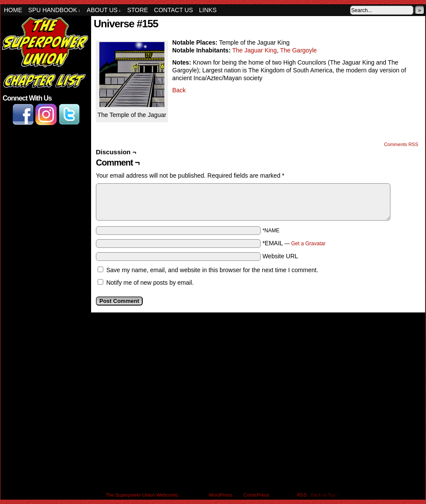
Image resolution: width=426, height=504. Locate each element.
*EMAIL (294, 243)
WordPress (220, 495)
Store (138, 10)
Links (208, 10)
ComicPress (256, 495)
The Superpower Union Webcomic (142, 495)
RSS (302, 495)
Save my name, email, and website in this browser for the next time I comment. (212, 270)
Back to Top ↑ (325, 495)
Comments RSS (401, 144)
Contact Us (174, 10)
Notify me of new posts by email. (150, 283)
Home (13, 10)
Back (179, 90)
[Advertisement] (45, 174)
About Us (104, 10)
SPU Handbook (54, 10)
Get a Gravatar (308, 244)
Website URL (280, 256)
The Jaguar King (254, 50)
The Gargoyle (298, 50)
